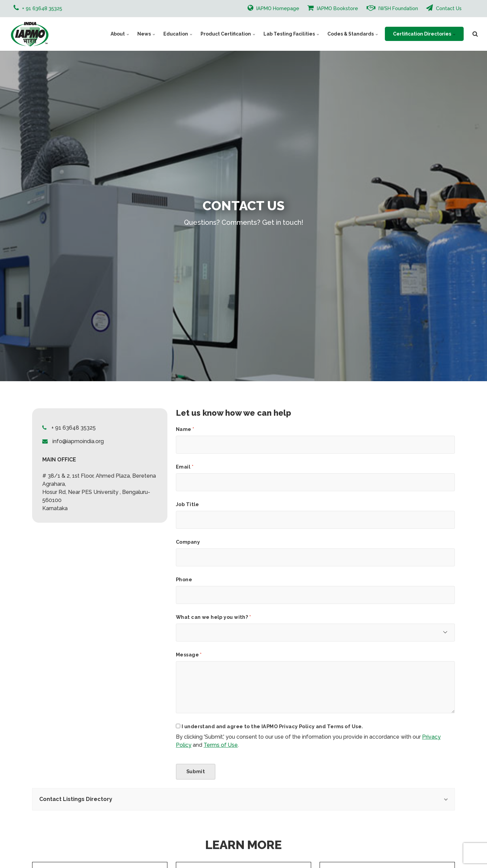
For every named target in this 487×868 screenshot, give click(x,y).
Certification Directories (424, 34)
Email (185, 467)
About (120, 34)
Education (178, 34)
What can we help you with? (213, 617)
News (146, 34)
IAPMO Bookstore (333, 8)
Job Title (188, 504)
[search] (475, 34)
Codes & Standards (353, 34)
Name (185, 429)
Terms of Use (221, 745)
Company (188, 542)
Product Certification (228, 34)
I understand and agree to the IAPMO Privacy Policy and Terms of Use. (272, 726)
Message (189, 655)
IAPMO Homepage (273, 8)
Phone (184, 580)
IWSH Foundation (392, 8)
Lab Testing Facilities (291, 34)
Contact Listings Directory (243, 799)
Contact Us (444, 8)
